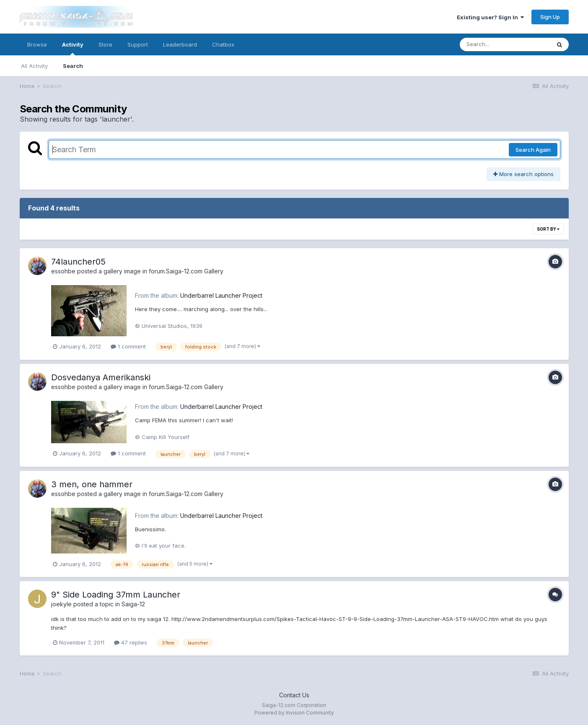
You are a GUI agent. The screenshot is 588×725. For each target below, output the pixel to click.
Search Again (533, 150)
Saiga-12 (133, 604)
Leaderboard (180, 44)
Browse (37, 44)
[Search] (505, 44)
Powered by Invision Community (294, 713)
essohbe (63, 271)
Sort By (548, 229)
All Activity (34, 66)
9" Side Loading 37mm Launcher (116, 595)
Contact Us (294, 695)
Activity (73, 48)
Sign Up (550, 17)
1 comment (128, 346)
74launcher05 (78, 262)
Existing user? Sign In (490, 17)
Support (138, 44)
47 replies (131, 642)
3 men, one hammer (92, 484)
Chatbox (223, 44)
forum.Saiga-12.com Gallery (186, 271)
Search (73, 66)
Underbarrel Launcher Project (221, 295)
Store (105, 44)
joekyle (61, 604)
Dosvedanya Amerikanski (101, 377)
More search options (523, 174)
